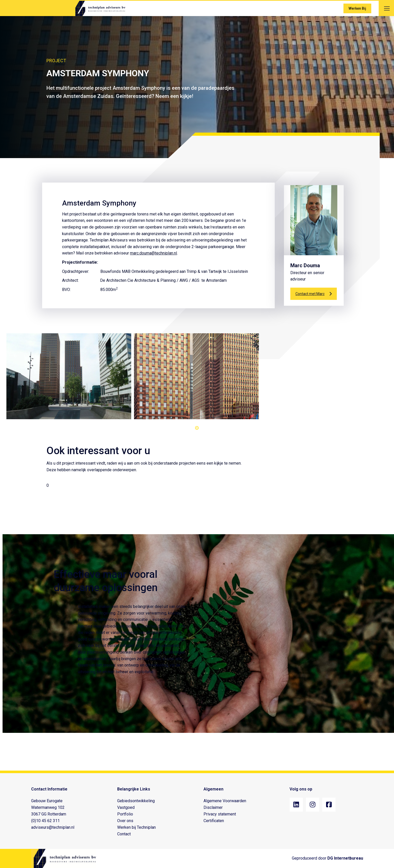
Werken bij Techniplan (136, 827)
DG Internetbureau (345, 858)
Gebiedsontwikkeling (136, 801)
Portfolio (125, 814)
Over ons (125, 821)
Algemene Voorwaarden (225, 801)
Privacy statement (220, 814)
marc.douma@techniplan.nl (153, 253)
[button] (197, 428)
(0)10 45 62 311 (45, 821)
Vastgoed (126, 807)
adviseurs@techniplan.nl (53, 827)
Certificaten (214, 821)
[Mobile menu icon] (387, 8)
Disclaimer (213, 807)
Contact (124, 834)
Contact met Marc (314, 294)
